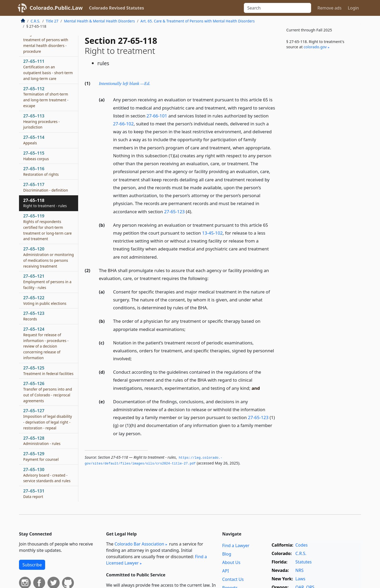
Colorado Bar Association (139, 544)
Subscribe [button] (32, 565)
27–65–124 (46, 343)
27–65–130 (47, 475)
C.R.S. (35, 21)
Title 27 (52, 21)
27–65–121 (47, 282)
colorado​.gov (315, 47)
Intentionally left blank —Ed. (125, 84)
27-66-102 (123, 124)
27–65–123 (34, 316)
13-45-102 (212, 233)
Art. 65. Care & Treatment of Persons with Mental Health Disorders (198, 21)
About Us (231, 562)
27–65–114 (34, 140)
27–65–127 (48, 419)
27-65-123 (174, 212)
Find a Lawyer (236, 546)
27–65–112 (46, 97)
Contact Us (233, 579)
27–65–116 (41, 171)
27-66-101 (157, 116)
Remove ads (329, 8)
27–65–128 (42, 441)
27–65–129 (41, 456)
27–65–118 (45, 203)
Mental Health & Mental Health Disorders (99, 21)
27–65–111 (48, 70)
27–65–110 (46, 39)
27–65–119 (47, 227)
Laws (300, 579)
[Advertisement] (321, 141)
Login (353, 8)
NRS (299, 570)
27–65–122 (45, 300)
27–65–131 (34, 494)
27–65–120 (49, 257)
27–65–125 (48, 371)
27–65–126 (48, 392)
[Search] (277, 8)
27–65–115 (36, 156)
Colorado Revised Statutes (116, 8)
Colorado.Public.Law (56, 8)
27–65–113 (41, 121)
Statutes (303, 562)
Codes (301, 545)
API (225, 571)
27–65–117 (46, 187)
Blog (227, 554)
